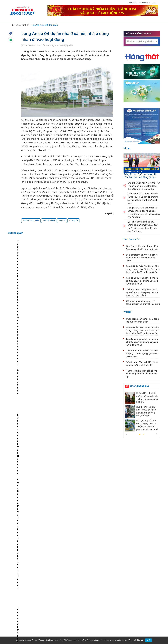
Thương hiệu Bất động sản (44, 25)
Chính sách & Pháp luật (93, 596)
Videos (138, 596)
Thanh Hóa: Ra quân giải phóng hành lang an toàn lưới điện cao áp (142, 374)
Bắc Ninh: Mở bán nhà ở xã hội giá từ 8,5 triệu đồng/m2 (81, 533)
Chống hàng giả (139, 386)
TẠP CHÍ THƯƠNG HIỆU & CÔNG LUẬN (83, 635)
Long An (74, 221)
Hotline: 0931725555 (148, 3)
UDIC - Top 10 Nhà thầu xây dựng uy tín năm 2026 (79, 504)
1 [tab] (140, 435)
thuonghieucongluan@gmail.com (67, 613)
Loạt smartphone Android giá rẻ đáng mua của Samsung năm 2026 (142, 258)
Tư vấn (120, 596)
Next (157, 434)
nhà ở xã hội (50, 221)
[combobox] (142, 41)
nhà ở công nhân (32, 221)
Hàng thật (132, 3)
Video (127, 148)
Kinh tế (25, 25)
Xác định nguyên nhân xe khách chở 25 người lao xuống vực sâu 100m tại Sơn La (142, 281)
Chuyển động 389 (71, 596)
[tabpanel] (38, 265)
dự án (63, 221)
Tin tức (31, 596)
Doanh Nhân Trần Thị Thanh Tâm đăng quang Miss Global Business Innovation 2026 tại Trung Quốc (143, 269)
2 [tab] (144, 435)
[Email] (22, 617)
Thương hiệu (53, 596)
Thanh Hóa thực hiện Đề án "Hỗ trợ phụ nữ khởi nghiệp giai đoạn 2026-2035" (142, 354)
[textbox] (142, 41)
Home (16, 25)
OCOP (111, 596)
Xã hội (127, 312)
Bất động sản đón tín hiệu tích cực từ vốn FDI (76, 304)
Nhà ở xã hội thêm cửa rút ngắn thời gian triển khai (79, 476)
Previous (127, 434)
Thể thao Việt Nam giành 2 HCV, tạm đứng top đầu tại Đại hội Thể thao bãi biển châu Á (142, 292)
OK (148, 640)
